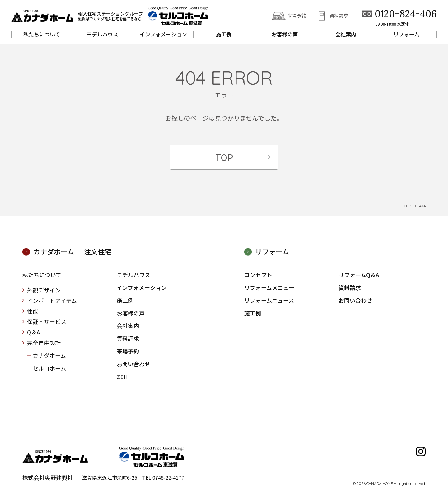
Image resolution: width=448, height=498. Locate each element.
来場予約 (297, 15)
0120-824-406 (406, 14)
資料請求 (339, 15)
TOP (224, 157)
